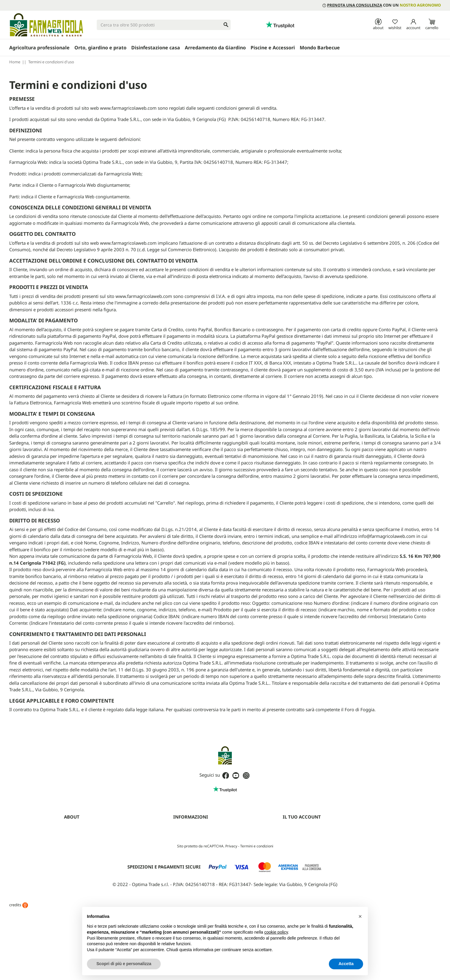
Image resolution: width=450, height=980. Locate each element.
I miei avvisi (293, 875)
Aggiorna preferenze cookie (198, 859)
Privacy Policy (185, 836)
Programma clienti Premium (308, 882)
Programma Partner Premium (90, 852)
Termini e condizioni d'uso (196, 828)
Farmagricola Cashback (85, 859)
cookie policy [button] (276, 932)
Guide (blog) (75, 875)
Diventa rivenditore (81, 844)
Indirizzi (290, 852)
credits (19, 971)
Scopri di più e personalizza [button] (124, 964)
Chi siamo (73, 828)
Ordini (288, 836)
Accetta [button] (346, 964)
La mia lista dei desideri (303, 867)
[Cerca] (164, 25)
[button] (360, 916)
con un (382, 5)
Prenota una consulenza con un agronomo (102, 836)
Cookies (180, 844)
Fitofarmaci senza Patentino (89, 882)
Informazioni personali (303, 828)
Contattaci (73, 867)
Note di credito (296, 844)
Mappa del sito (186, 852)
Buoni (288, 859)
